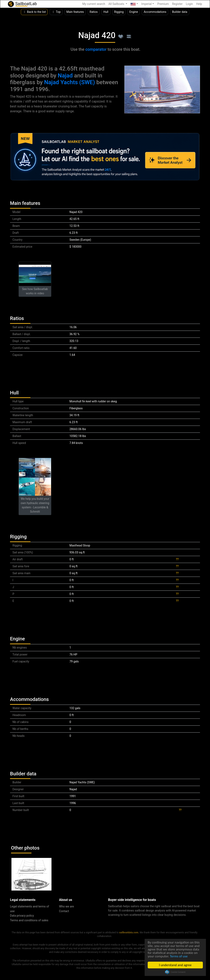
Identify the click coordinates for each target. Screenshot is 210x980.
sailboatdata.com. (129, 933)
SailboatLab (22, 4)
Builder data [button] (180, 12)
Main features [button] (75, 12)
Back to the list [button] (34, 12)
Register (177, 4)
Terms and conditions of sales (29, 920)
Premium (163, 4)
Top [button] (56, 12)
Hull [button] (106, 12)
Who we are (66, 906)
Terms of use (179, 956)
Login (189, 4)
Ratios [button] (94, 12)
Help (199, 4)
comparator (96, 49)
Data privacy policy (22, 916)
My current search (94, 4)
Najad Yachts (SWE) (70, 82)
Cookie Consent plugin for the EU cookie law (175, 972)
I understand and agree (175, 965)
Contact (64, 911)
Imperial (147, 4)
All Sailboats (117, 4)
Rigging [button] (119, 12)
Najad (65, 76)
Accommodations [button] (155, 12)
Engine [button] (134, 12)
